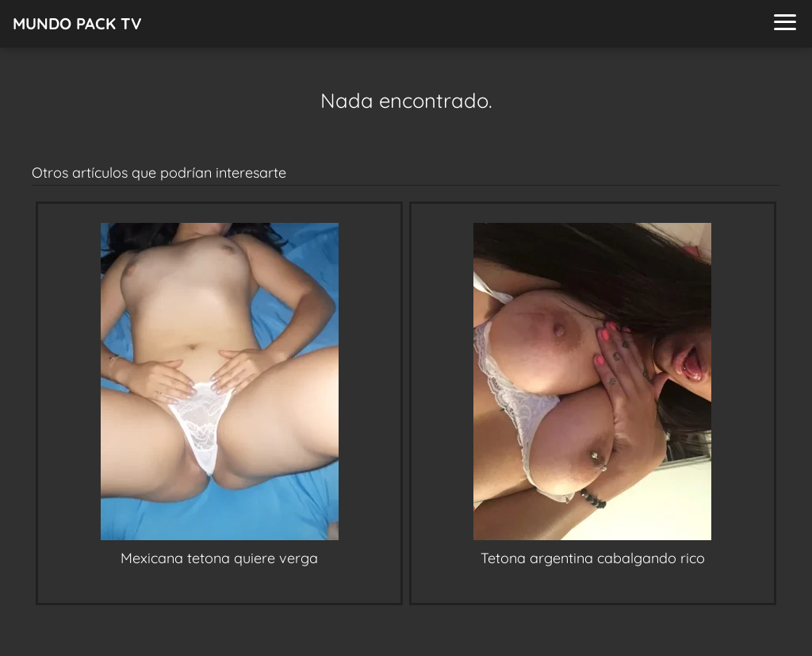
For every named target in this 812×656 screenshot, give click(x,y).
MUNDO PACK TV (77, 23)
